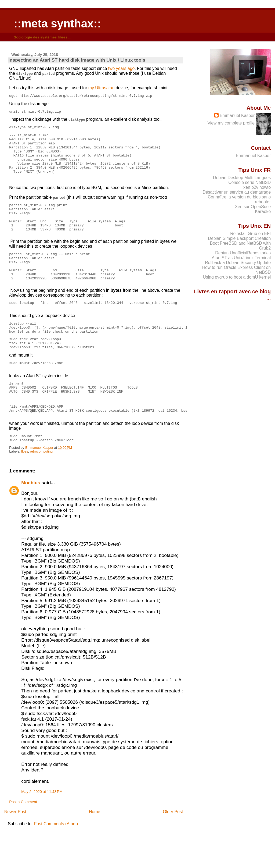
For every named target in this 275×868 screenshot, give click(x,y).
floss (24, 490)
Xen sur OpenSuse (253, 207)
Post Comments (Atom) (56, 862)
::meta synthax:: (57, 24)
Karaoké (263, 211)
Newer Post (15, 850)
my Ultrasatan (102, 88)
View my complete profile (231, 123)
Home (95, 850)
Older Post (173, 850)
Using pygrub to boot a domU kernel (237, 277)
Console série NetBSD (249, 182)
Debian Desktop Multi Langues (242, 178)
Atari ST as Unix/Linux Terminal (241, 258)
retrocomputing (41, 490)
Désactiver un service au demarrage (237, 192)
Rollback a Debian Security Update (238, 263)
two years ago (122, 68)
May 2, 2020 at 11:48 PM (42, 830)
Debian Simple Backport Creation (240, 238)
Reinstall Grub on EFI (250, 234)
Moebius (31, 521)
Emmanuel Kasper (237, 115)
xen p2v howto (257, 187)
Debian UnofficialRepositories (243, 253)
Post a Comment (23, 841)
